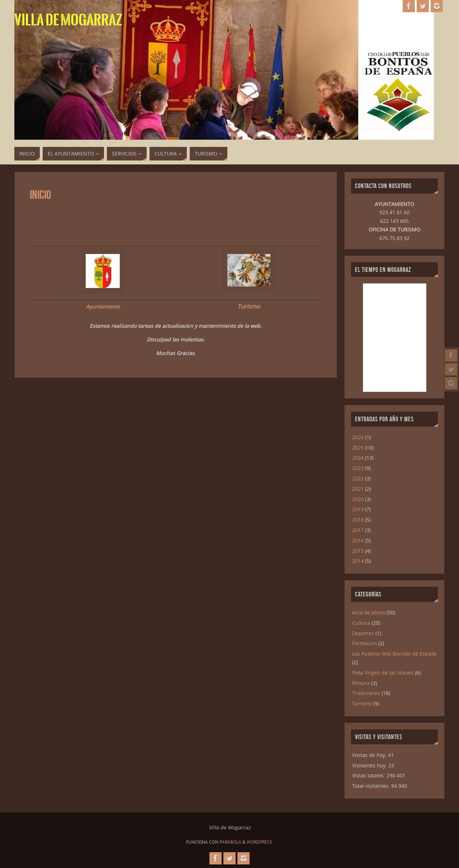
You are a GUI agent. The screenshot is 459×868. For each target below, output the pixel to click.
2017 (358, 530)
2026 (358, 437)
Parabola (230, 842)
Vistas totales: (369, 775)
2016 (358, 540)
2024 (358, 458)
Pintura (361, 683)
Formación (365, 643)
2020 (358, 499)
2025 (358, 448)
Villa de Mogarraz (68, 20)
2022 (358, 478)
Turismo (249, 306)
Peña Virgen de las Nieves (383, 673)
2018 (358, 520)
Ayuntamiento (103, 306)
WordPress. (260, 842)
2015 (358, 551)
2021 (358, 489)
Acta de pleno (369, 612)
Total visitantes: (372, 786)
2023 (358, 468)
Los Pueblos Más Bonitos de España (394, 654)
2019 (358, 509)
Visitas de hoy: (370, 755)
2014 (358, 561)
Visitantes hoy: (370, 765)
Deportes (363, 633)
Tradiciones (366, 693)
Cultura (361, 623)
